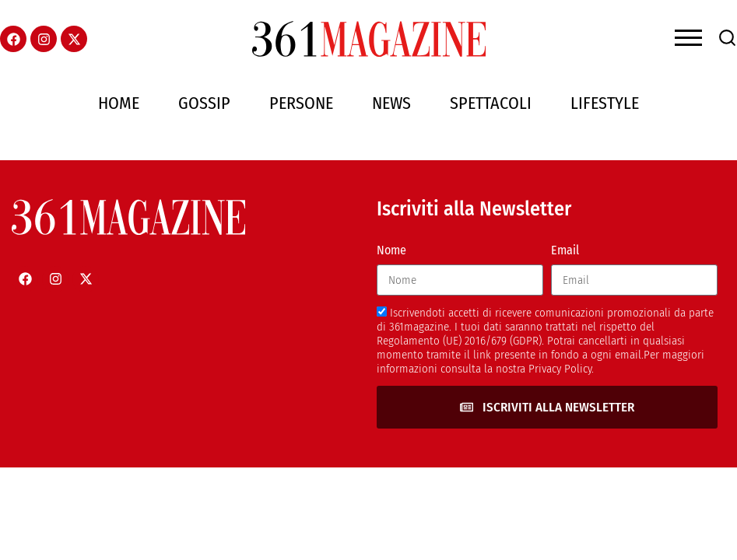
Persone (301, 103)
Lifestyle (605, 103)
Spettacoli (491, 103)
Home (119, 103)
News (391, 103)
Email (565, 250)
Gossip (204, 103)
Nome (391, 250)
